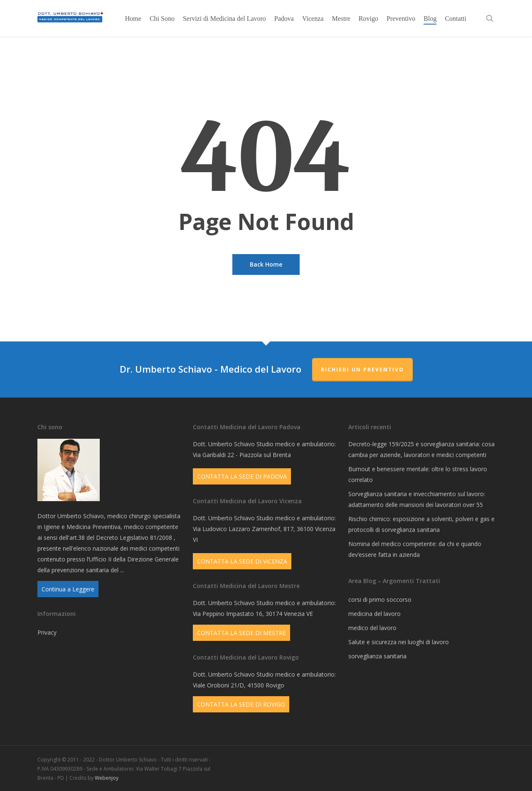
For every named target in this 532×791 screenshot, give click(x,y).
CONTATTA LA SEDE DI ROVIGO (241, 704)
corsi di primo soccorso (380, 599)
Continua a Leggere (68, 589)
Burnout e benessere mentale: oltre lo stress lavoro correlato (418, 474)
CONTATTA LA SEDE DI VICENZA (242, 561)
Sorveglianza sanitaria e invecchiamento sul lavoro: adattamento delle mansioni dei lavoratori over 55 (417, 499)
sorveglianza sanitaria (377, 656)
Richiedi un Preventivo (362, 370)
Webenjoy (107, 778)
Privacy (47, 632)
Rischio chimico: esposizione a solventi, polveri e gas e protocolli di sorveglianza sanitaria (421, 524)
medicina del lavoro (374, 614)
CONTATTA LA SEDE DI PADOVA (242, 476)
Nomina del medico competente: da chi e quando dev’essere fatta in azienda (415, 549)
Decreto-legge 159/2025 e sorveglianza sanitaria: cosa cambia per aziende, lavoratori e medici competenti (421, 449)
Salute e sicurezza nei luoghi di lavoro (399, 642)
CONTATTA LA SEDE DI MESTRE (241, 633)
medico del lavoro (372, 628)
